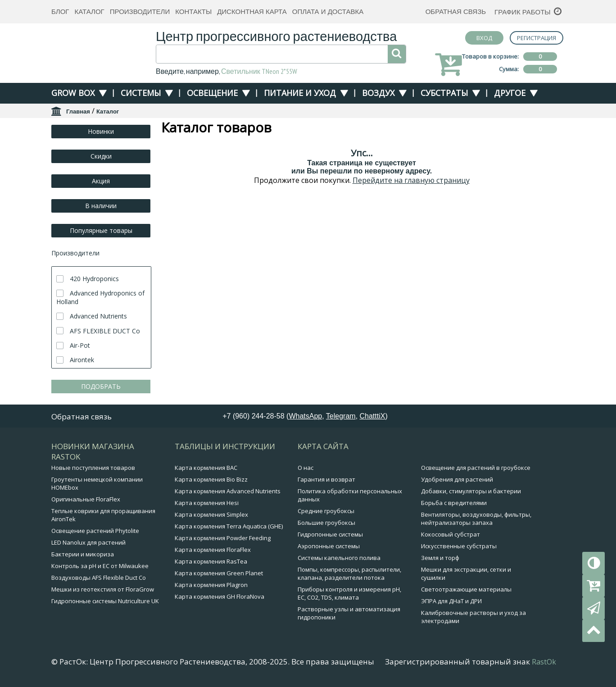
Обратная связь (456, 11)
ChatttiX (373, 416)
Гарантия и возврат (326, 479)
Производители (140, 11)
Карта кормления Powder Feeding (223, 538)
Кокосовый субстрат (451, 534)
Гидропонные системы (330, 534)
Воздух (378, 93)
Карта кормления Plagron (211, 585)
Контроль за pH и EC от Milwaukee (100, 566)
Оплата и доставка (328, 11)
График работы (523, 12)
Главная (78, 111)
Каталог (89, 11)
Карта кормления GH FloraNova (220, 596)
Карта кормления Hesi (207, 503)
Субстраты (444, 93)
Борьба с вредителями (454, 503)
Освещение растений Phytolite (95, 531)
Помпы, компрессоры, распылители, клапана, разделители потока (349, 573)
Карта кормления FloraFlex (213, 550)
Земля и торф (440, 558)
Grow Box (73, 93)
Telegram (341, 416)
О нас (306, 468)
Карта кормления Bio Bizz (211, 479)
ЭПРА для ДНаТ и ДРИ (451, 601)
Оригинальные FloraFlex (86, 499)
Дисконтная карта (252, 11)
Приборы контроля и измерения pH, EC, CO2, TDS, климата (349, 593)
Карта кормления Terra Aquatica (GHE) (229, 526)
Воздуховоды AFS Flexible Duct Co (99, 578)
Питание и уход (300, 93)
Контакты (193, 11)
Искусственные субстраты (459, 546)
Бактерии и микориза (83, 554)
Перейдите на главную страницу (411, 180)
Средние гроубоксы (326, 511)
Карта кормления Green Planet (219, 573)
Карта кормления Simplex (211, 514)
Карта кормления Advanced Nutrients (228, 491)
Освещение (212, 93)
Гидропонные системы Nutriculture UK (105, 601)
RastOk (544, 662)
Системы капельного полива (339, 558)
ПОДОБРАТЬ (101, 386)
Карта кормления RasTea (211, 561)
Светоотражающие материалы (466, 589)
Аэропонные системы (329, 546)
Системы (141, 93)
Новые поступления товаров (93, 468)
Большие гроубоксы (326, 523)
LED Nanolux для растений (88, 542)
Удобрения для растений (457, 479)
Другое (510, 93)
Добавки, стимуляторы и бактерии (471, 491)
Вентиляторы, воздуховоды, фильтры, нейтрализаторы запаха (476, 519)
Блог (60, 11)
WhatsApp (305, 416)
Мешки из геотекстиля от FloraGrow (103, 589)
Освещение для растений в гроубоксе (476, 468)
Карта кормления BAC (206, 468)
